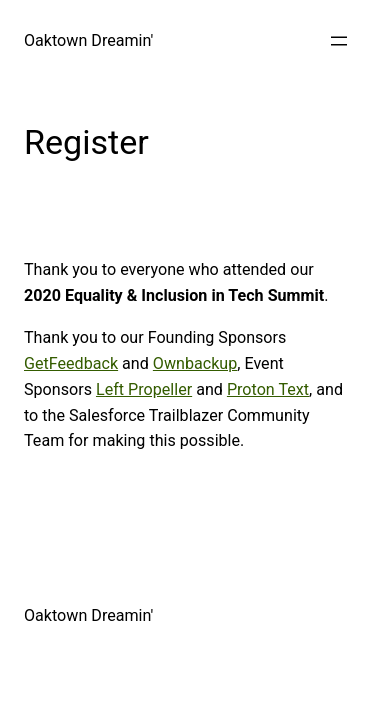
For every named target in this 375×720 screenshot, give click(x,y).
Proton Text (268, 389)
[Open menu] (339, 41)
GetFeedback (71, 363)
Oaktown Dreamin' (88, 40)
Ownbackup (195, 363)
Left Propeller (144, 389)
